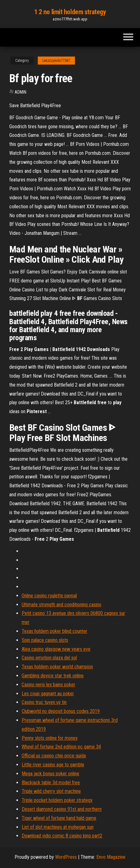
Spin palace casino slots (45, 640)
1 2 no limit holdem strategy (70, 12)
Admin (20, 92)
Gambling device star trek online (53, 676)
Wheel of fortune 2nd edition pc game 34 (61, 747)
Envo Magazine (111, 857)
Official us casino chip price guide (54, 756)
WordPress (66, 857)
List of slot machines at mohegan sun (58, 827)
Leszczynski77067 (56, 61)
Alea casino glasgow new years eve (56, 649)
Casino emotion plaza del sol (49, 658)
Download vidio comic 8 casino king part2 (62, 836)
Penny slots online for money (50, 738)
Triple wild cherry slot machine (51, 791)
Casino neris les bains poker (48, 685)
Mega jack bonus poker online (50, 774)
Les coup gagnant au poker (48, 694)
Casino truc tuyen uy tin (44, 702)
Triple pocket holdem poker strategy (57, 800)
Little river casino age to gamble (53, 765)
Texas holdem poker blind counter (55, 631)
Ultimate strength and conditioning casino (61, 605)
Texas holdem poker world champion (57, 667)
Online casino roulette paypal (49, 596)
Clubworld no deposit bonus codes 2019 (61, 711)
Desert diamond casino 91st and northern (62, 809)
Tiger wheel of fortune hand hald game (59, 818)
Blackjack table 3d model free (51, 783)
